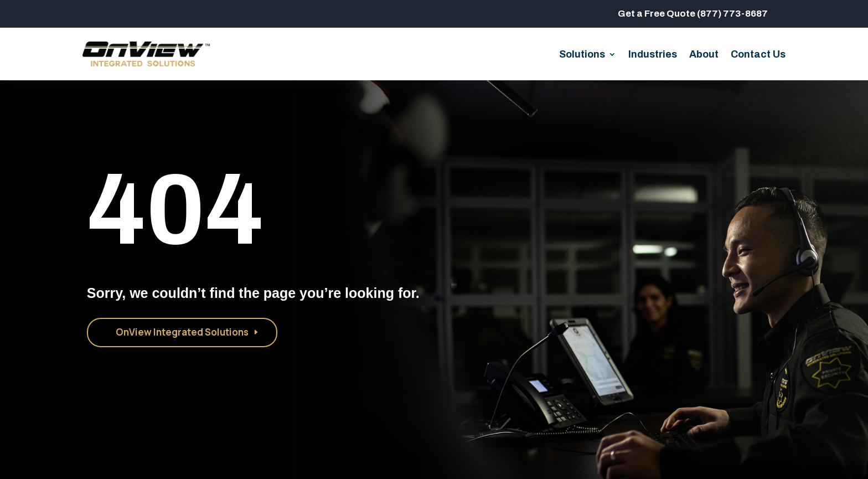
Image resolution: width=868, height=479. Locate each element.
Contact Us (758, 55)
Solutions (582, 55)
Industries (653, 55)
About (704, 55)
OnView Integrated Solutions (182, 332)
